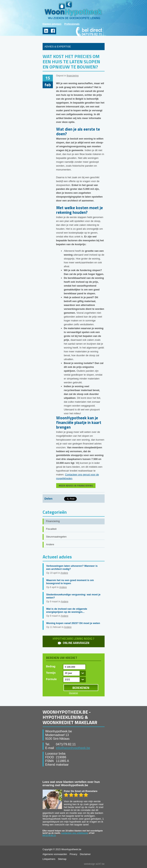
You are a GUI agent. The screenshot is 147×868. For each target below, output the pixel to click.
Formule (51, 679)
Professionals (72, 24)
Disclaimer (73, 693)
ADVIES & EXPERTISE (58, 47)
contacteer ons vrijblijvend (74, 833)
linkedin (46, 31)
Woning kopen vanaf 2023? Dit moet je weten (73, 623)
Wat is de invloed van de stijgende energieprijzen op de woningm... (67, 610)
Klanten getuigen (52, 24)
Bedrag (51, 666)
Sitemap (62, 859)
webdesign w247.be (94, 864)
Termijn (51, 673)
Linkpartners (49, 859)
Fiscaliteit (51, 529)
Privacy (73, 854)
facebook (53, 31)
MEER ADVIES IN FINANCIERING (76, 486)
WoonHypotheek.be (73, 10)
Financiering (53, 521)
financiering (73, 76)
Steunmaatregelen (56, 537)
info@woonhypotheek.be (73, 748)
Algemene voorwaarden (55, 854)
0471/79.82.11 (49, 835)
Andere (50, 544)
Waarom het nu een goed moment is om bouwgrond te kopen (70, 582)
